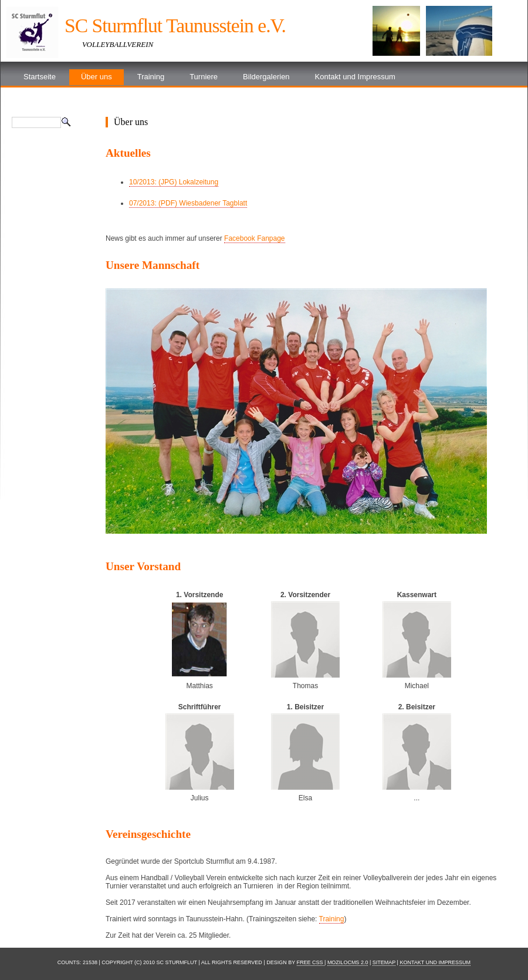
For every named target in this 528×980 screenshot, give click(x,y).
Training (151, 77)
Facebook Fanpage (254, 238)
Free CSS (311, 962)
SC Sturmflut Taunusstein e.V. (175, 26)
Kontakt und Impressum (355, 77)
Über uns (97, 77)
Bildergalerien (266, 77)
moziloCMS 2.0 (348, 962)
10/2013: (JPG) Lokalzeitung (174, 182)
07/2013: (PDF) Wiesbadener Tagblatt (188, 203)
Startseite (40, 77)
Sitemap (384, 962)
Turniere (204, 77)
